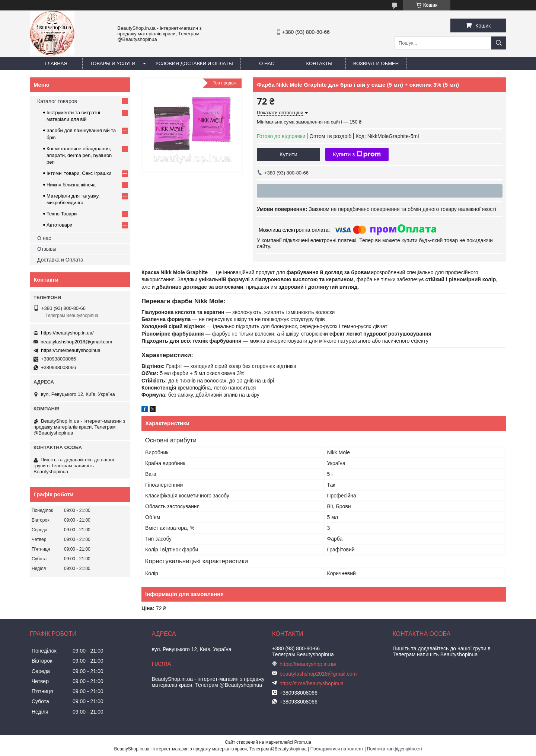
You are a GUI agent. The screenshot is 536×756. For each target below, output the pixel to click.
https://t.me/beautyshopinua (71, 350)
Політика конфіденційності (395, 749)
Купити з (357, 154)
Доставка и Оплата (60, 260)
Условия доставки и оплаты (194, 63)
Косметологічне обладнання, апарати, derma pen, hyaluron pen (79, 155)
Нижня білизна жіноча (71, 185)
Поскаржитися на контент (337, 749)
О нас (267, 63)
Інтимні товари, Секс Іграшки (79, 173)
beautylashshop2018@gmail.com (76, 342)
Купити (288, 154)
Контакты (319, 63)
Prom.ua (303, 742)
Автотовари (60, 225)
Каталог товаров (57, 101)
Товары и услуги (113, 63)
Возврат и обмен (376, 63)
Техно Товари (62, 214)
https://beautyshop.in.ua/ (67, 333)
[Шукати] (499, 43)
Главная (56, 63)
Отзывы (47, 249)
